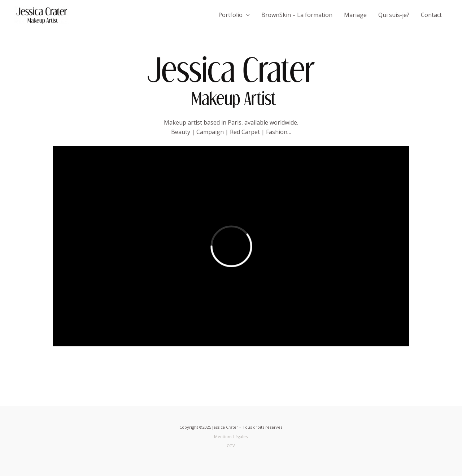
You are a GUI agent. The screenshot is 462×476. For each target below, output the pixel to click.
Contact (431, 15)
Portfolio (234, 15)
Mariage (355, 15)
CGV (231, 445)
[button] (246, 15)
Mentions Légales (231, 436)
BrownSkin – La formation (297, 15)
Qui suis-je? (394, 15)
